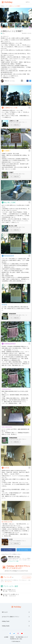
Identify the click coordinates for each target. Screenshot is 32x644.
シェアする (8, 550)
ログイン (28, 2)
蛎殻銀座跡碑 (9, 256)
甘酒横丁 (7, 151)
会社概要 (6, 637)
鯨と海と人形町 (10, 202)
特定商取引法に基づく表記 (16, 639)
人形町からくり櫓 (11, 108)
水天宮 (7, 468)
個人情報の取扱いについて (22, 637)
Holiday (7, 2)
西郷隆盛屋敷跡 (10, 344)
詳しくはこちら (8, 582)
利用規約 (12, 637)
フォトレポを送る (27, 577)
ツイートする (24, 550)
